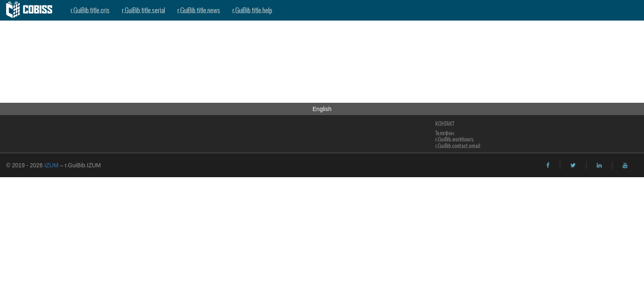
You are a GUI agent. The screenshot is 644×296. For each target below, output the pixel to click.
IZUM (51, 165)
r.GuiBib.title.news (199, 10)
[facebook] (548, 165)
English (322, 109)
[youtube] (625, 165)
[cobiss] (32, 10)
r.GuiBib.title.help (252, 10)
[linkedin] (599, 165)
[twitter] (573, 165)
